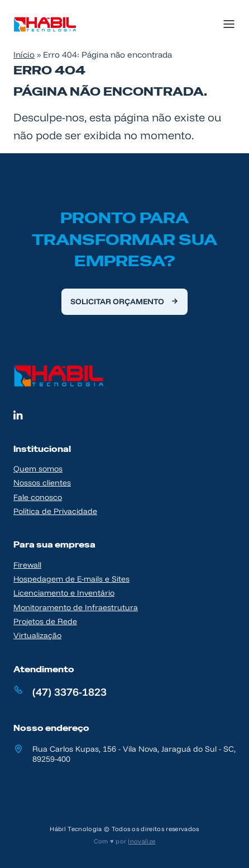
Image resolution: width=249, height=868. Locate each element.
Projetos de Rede (45, 621)
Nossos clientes (42, 482)
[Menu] (216, 24)
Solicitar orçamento (117, 301)
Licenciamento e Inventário (64, 593)
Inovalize (142, 841)
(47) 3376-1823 (70, 692)
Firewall (27, 565)
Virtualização (37, 635)
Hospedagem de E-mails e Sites (71, 579)
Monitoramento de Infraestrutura (76, 607)
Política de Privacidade (55, 511)
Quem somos (38, 468)
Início (24, 55)
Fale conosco (38, 497)
